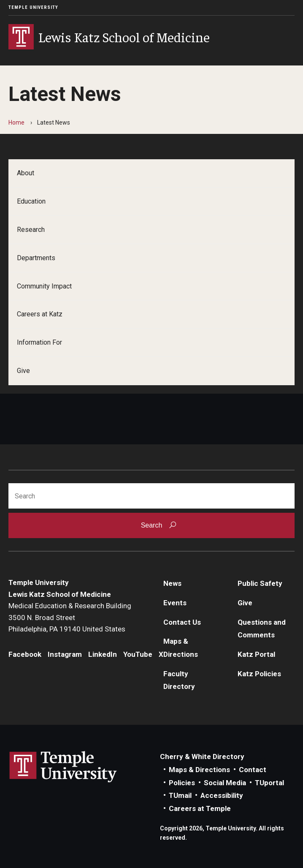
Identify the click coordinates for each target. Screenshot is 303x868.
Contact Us (182, 622)
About (26, 173)
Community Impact (44, 286)
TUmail (180, 795)
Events (175, 603)
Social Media (225, 783)
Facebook (25, 654)
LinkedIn (103, 654)
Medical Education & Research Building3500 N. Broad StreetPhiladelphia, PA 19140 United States (70, 617)
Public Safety (260, 583)
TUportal (269, 783)
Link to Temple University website (63, 767)
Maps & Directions (199, 770)
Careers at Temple (200, 808)
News (172, 583)
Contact (253, 770)
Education (31, 201)
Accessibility (222, 795)
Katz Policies (259, 674)
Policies (182, 783)
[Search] (151, 496)
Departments (36, 258)
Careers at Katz (40, 314)
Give (23, 371)
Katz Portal (256, 654)
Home (16, 122)
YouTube (138, 654)
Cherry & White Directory (202, 756)
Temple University (33, 7)
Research (31, 230)
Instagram (65, 654)
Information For (39, 342)
